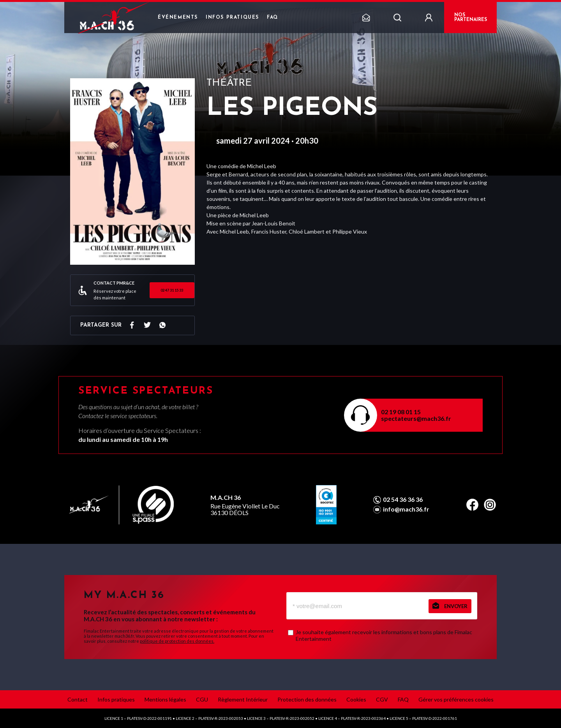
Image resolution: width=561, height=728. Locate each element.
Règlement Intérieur (243, 699)
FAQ (273, 18)
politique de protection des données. (177, 641)
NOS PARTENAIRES (471, 18)
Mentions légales (165, 699)
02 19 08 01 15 (401, 412)
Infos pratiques (232, 18)
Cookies (356, 699)
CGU (202, 699)
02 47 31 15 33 (172, 290)
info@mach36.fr (406, 509)
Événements (178, 18)
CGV (382, 699)
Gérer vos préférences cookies (456, 699)
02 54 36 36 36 (403, 499)
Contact (78, 699)
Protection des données (307, 699)
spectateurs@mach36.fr (416, 418)
